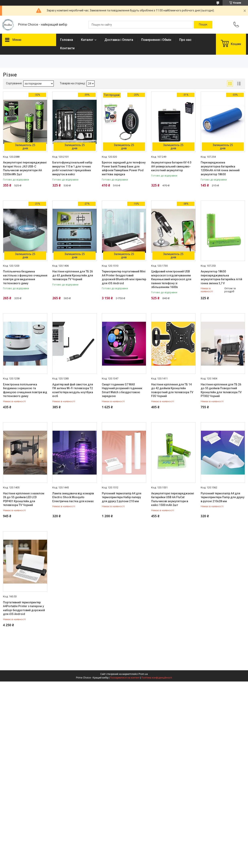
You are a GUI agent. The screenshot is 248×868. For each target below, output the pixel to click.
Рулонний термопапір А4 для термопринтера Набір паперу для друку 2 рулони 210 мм (122, 497)
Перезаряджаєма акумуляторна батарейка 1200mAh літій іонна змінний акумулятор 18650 (220, 168)
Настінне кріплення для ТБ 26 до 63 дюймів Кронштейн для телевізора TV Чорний (73, 275)
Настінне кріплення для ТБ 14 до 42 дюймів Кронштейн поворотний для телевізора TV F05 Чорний (172, 390)
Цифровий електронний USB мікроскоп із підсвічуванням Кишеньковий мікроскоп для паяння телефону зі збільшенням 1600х (171, 279)
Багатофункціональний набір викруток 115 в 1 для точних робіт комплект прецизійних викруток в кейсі (72, 168)
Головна (67, 40)
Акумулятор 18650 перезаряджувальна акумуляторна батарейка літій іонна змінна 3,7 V (221, 277)
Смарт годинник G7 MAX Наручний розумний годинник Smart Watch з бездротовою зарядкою (122, 390)
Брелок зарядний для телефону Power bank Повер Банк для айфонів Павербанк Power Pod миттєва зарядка (124, 168)
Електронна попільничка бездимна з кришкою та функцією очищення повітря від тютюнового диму (25, 390)
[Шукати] (203, 25)
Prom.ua (143, 674)
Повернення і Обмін (156, 40)
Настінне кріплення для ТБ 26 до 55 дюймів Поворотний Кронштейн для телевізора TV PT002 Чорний (221, 390)
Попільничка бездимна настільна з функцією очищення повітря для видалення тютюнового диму (25, 277)
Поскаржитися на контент (125, 678)
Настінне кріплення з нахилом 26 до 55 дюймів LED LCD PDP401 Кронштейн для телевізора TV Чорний (24, 499)
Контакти (67, 48)
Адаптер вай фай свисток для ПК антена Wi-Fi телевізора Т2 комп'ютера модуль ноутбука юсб (73, 390)
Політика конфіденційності (157, 678)
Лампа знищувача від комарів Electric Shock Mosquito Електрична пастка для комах (73, 497)
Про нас (185, 40)
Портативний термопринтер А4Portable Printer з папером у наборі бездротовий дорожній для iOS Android (24, 608)
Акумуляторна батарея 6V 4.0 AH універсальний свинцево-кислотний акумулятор (171, 166)
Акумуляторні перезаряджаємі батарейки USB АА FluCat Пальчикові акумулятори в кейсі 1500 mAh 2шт (173, 499)
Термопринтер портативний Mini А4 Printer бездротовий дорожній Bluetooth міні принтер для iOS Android (124, 277)
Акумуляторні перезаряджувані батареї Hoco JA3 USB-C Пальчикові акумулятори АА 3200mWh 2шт (25, 168)
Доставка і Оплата (119, 40)
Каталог (87, 40)
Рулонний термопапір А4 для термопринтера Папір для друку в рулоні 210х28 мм (223, 497)
